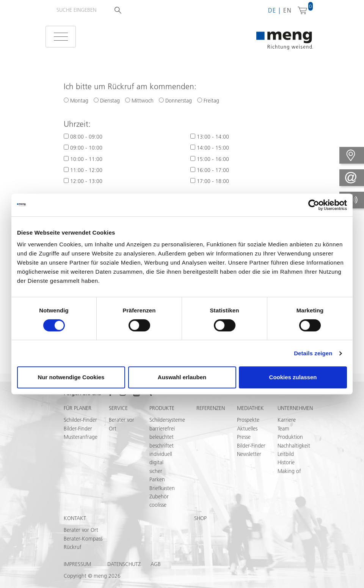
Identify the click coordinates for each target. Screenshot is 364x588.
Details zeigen (313, 353)
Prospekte (248, 420)
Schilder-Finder (80, 420)
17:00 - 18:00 (213, 181)
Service (118, 408)
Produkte (162, 408)
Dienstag (107, 101)
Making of (289, 471)
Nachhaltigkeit (294, 446)
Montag (76, 101)
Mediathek (250, 408)
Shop (200, 518)
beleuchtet (162, 437)
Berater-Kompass (83, 539)
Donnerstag (175, 101)
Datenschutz (124, 564)
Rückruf (73, 547)
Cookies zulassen (293, 377)
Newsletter (249, 454)
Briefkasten (162, 488)
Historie (286, 462)
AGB (156, 564)
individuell (161, 454)
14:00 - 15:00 (213, 148)
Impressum (77, 564)
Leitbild (286, 454)
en (288, 10)
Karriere (287, 420)
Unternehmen (295, 408)
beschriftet (162, 446)
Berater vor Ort (81, 530)
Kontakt (75, 518)
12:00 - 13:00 (86, 181)
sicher (156, 471)
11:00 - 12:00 (86, 170)
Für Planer (78, 408)
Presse (244, 437)
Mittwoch (139, 101)
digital (156, 462)
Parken (157, 479)
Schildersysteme (167, 420)
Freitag (208, 101)
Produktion (290, 437)
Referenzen (211, 408)
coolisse (158, 505)
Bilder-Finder (78, 429)
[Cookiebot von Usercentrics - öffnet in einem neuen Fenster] (314, 205)
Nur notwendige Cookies (71, 377)
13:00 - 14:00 (213, 137)
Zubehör (159, 497)
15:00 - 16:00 (213, 159)
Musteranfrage (81, 437)
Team (283, 429)
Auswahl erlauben (182, 377)
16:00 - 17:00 (213, 170)
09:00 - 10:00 (86, 148)
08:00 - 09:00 (86, 137)
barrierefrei (162, 429)
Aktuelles (247, 429)
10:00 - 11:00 (86, 159)
